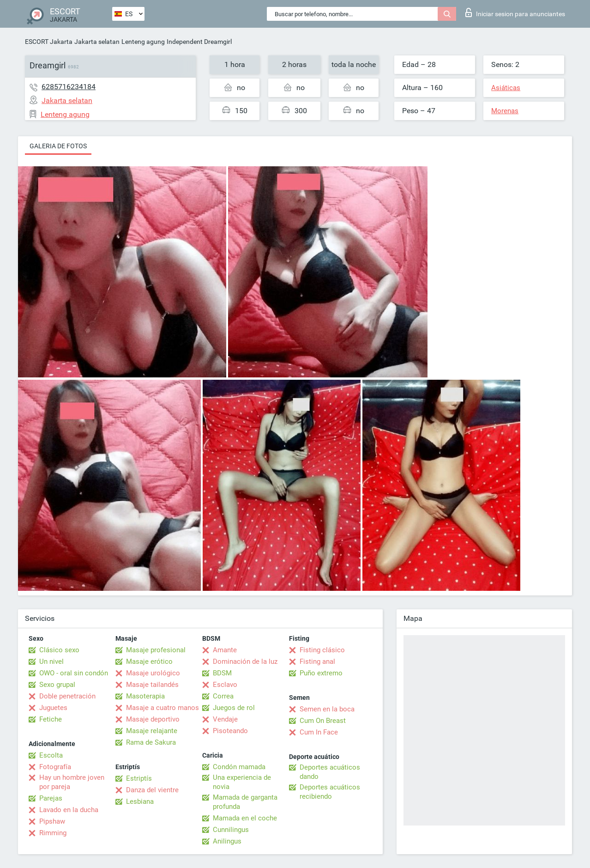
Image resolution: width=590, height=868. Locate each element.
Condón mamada (239, 767)
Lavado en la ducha (69, 810)
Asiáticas (506, 88)
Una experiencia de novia (242, 782)
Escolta (51, 755)
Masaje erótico (149, 662)
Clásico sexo (59, 650)
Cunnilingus (231, 830)
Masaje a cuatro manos (163, 708)
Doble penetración (67, 696)
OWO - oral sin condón (74, 673)
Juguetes (53, 708)
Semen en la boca (327, 709)
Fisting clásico (322, 650)
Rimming (53, 833)
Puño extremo (321, 673)
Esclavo (225, 685)
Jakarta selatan (97, 42)
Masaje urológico (153, 673)
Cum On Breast (323, 721)
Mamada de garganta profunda (245, 802)
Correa (223, 696)
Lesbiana (140, 801)
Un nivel (51, 662)
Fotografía (55, 767)
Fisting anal (317, 662)
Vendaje (225, 719)
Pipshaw (52, 821)
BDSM (222, 673)
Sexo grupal (57, 685)
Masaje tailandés (152, 685)
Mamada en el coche (245, 818)
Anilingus (227, 841)
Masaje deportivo (153, 719)
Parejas (51, 798)
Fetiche (51, 719)
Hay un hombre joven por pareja (72, 782)
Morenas (505, 111)
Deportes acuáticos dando (330, 772)
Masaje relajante (152, 731)
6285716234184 (69, 87)
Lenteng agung (143, 42)
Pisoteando (230, 731)
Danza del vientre (152, 790)
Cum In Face (319, 732)
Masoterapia (145, 696)
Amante (225, 650)
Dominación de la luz (245, 662)
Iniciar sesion (515, 12)
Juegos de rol (234, 708)
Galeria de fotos (58, 146)
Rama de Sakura (151, 742)
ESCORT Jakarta (49, 42)
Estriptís (139, 778)
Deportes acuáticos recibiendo (330, 792)
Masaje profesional (156, 650)
